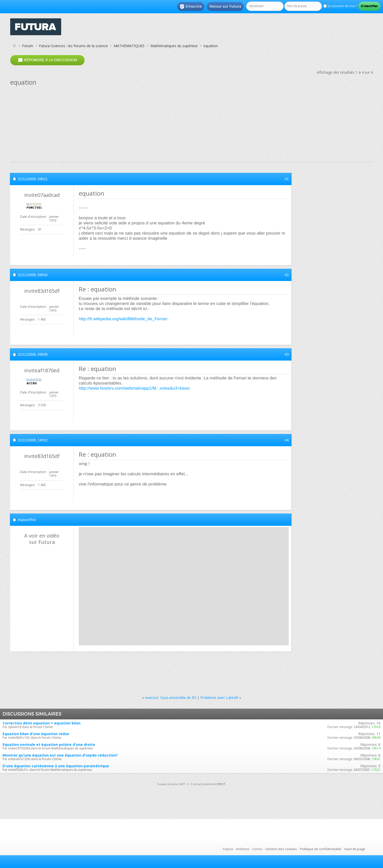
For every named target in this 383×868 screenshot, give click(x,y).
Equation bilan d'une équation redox (36, 734)
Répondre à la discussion (47, 60)
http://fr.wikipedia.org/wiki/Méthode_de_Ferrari (123, 319)
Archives (243, 849)
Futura (228, 849)
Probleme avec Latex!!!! (219, 698)
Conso (257, 849)
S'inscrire (191, 7)
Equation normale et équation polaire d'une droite (49, 744)
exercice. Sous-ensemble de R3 (171, 698)
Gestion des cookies (281, 849)
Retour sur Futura (225, 6)
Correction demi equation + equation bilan (42, 723)
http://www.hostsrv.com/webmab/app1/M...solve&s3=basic (134, 388)
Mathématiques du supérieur (174, 46)
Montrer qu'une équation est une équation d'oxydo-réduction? (60, 755)
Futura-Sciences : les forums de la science (73, 46)
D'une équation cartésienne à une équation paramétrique (56, 766)
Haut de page (355, 849)
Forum (28, 46)
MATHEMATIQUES (129, 46)
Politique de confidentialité (321, 849)
